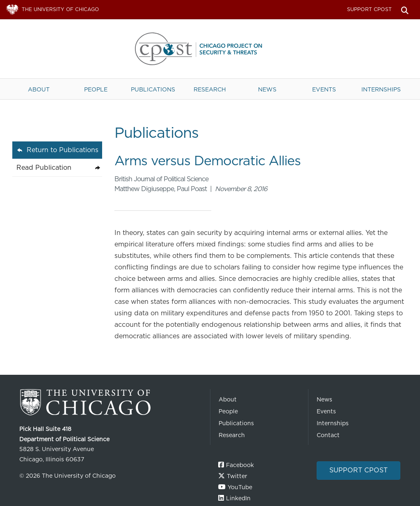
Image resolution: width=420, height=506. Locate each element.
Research (210, 89)
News (267, 89)
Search (405, 10)
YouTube (240, 487)
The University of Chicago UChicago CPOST (210, 49)
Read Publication (44, 168)
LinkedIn (238, 498)
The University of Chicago (112, 402)
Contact (328, 435)
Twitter (237, 476)
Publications (153, 89)
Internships (381, 89)
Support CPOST (369, 9)
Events (324, 89)
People (96, 89)
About (39, 89)
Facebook (240, 465)
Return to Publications (63, 150)
